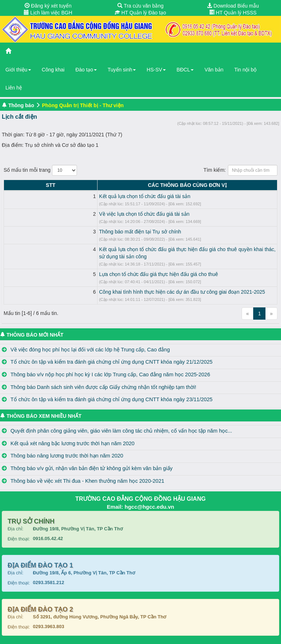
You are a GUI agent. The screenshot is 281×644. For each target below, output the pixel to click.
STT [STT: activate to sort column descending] (11, 185)
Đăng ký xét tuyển (48, 6)
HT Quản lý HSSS (233, 13)
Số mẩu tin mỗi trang (40, 170)
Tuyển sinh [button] (122, 70)
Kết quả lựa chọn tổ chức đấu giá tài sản (66, 196)
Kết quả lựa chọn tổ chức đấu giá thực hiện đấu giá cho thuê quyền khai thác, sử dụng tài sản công (132, 249)
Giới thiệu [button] (18, 70)
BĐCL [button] (185, 70)
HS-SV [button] (156, 70)
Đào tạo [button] (86, 70)
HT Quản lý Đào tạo (140, 13)
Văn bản (214, 70)
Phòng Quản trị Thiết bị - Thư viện (83, 105)
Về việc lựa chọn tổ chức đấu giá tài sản (65, 214)
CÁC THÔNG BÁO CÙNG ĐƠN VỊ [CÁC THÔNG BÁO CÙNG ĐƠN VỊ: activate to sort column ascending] (148, 185)
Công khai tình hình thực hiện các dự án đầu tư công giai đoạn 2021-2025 (103, 285)
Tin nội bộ (245, 70)
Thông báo (21, 105)
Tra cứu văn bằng (140, 6)
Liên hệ (14, 88)
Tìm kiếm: (240, 170)
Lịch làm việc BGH (48, 13)
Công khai (53, 70)
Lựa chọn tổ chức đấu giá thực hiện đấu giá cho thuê (80, 267)
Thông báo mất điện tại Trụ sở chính (61, 232)
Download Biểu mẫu (233, 6)
